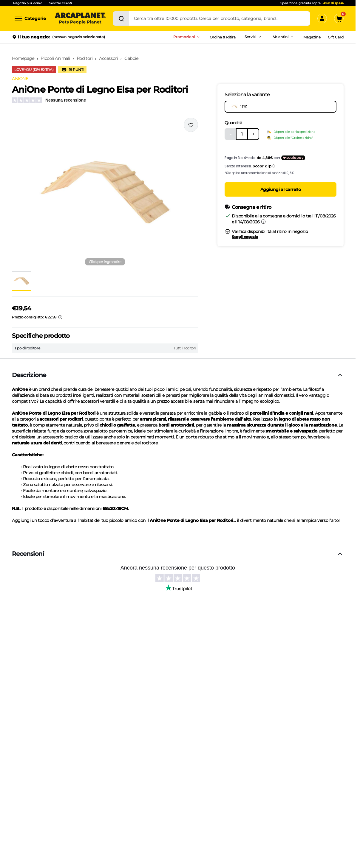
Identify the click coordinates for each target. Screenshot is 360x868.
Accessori (108, 58)
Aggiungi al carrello (281, 189)
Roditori (85, 58)
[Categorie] (30, 18)
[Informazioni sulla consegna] (263, 222)
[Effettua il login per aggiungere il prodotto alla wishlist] (191, 125)
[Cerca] (121, 18)
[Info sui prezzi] (60, 317)
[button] (105, 192)
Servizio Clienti (61, 3)
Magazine (312, 37)
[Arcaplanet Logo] (80, 18)
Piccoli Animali (55, 58)
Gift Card (336, 37)
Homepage (23, 58)
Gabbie (131, 58)
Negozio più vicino (28, 3)
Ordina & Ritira (223, 37)
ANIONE (20, 79)
